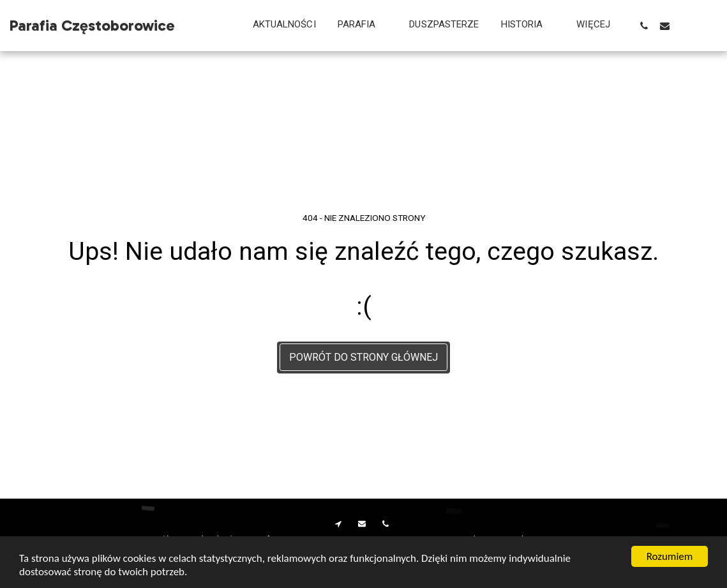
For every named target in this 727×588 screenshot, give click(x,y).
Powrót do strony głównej (363, 357)
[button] (363, 26)
